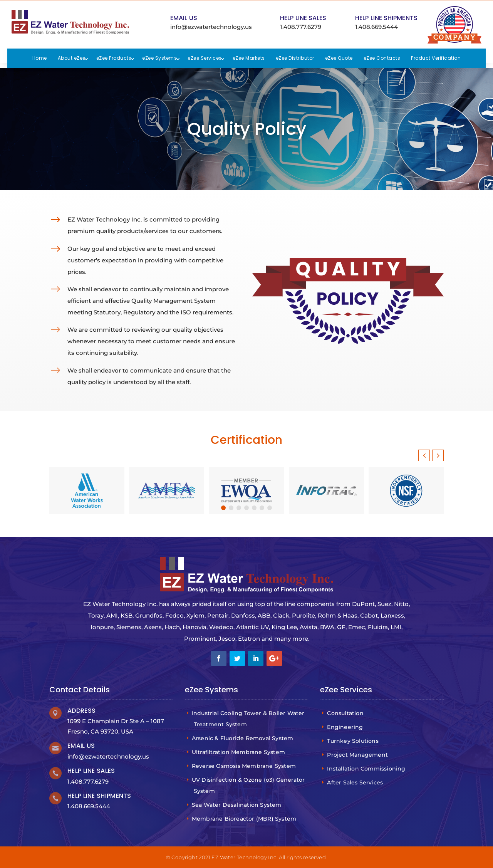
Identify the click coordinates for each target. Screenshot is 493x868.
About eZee (72, 58)
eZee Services (205, 58)
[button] (438, 455)
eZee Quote (339, 58)
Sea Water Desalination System (238, 805)
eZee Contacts (382, 58)
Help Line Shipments (386, 18)
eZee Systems (159, 58)
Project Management (358, 755)
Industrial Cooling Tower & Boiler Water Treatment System (249, 719)
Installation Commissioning (367, 769)
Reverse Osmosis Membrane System (245, 766)
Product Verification (436, 58)
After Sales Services (356, 782)
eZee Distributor (295, 58)
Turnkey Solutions (354, 741)
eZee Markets (249, 58)
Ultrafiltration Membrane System (239, 752)
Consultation (346, 713)
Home (40, 58)
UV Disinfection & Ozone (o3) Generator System (249, 785)
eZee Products (114, 58)
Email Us (184, 18)
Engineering (346, 727)
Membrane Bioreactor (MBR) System (245, 819)
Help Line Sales (303, 18)
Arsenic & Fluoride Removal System (244, 738)
